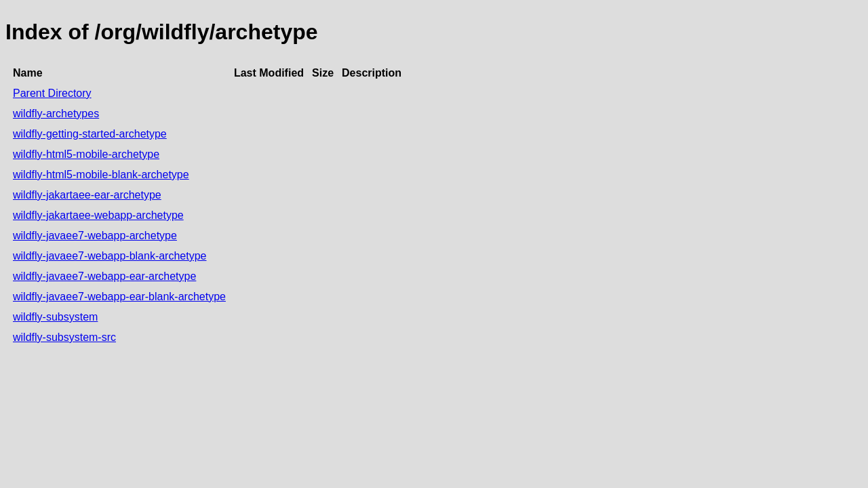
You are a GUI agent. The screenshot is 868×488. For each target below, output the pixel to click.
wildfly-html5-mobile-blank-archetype (101, 175)
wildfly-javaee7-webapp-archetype (95, 236)
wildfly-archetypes (56, 114)
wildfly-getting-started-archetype (90, 134)
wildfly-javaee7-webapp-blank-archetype (110, 256)
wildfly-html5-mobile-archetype (86, 154)
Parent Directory (52, 93)
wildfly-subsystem (55, 317)
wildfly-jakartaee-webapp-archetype (98, 215)
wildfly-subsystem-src (64, 337)
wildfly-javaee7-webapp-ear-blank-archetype (119, 297)
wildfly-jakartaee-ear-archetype (87, 195)
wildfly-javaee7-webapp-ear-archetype (104, 276)
